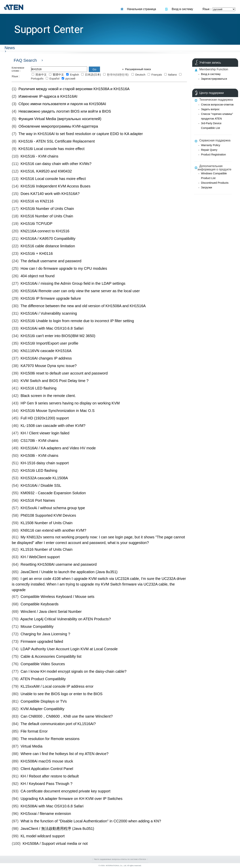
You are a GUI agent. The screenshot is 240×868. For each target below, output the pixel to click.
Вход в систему (182, 9)
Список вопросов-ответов (217, 105)
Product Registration (213, 155)
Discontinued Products (215, 183)
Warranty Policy (211, 145)
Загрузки (207, 187)
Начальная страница (141, 9)
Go (94, 69)
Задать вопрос (210, 109)
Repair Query (209, 150)
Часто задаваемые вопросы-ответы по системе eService (120, 859)
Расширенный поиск (138, 69)
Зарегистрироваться (214, 79)
